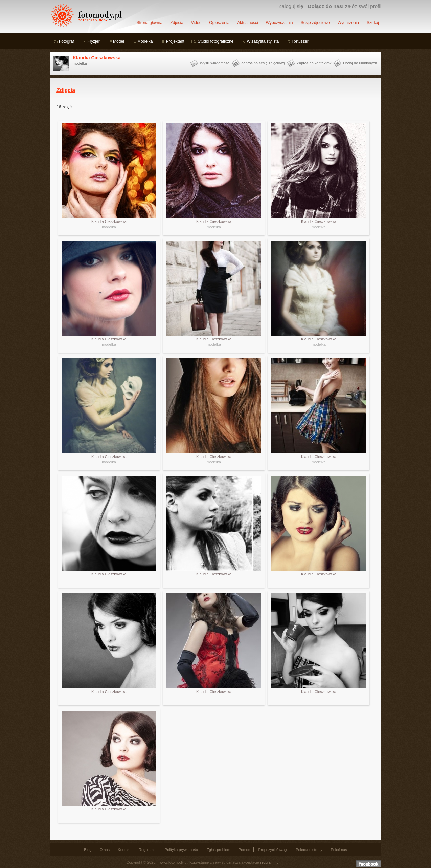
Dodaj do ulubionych (360, 63)
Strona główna (149, 23)
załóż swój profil (345, 6)
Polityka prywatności (182, 850)
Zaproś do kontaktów (314, 63)
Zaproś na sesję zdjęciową (263, 63)
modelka (109, 227)
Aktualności (247, 23)
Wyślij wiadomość (215, 63)
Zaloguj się (291, 6)
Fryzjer (94, 41)
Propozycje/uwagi (273, 850)
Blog (88, 850)
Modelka (145, 41)
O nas (105, 850)
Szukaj (373, 23)
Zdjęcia (177, 23)
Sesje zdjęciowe (315, 23)
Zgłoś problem (219, 850)
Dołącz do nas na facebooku (369, 864)
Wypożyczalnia (279, 23)
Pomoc (244, 850)
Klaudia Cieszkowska (97, 58)
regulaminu (269, 862)
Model (119, 41)
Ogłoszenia (219, 23)
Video (196, 23)
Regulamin (148, 850)
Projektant (175, 41)
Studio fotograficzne (215, 41)
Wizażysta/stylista (263, 41)
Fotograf (66, 41)
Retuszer (300, 41)
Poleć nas (339, 850)
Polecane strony (309, 850)
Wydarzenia (348, 23)
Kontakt (124, 850)
